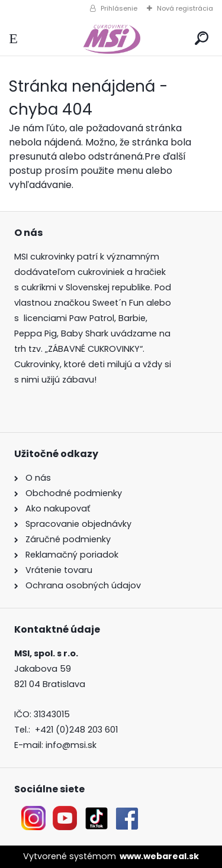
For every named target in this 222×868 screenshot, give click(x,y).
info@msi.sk (71, 745)
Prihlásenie (119, 8)
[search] (202, 39)
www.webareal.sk (159, 856)
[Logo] (111, 39)
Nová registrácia (185, 8)
